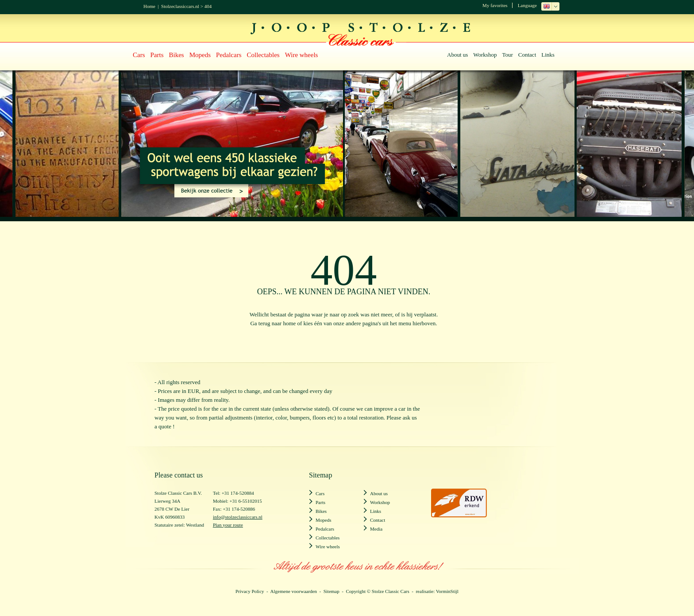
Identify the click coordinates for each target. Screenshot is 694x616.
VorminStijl (447, 591)
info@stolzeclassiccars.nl (238, 517)
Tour (507, 55)
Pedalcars (229, 55)
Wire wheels (302, 55)
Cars (139, 55)
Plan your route (228, 525)
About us (457, 55)
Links (548, 55)
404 (208, 6)
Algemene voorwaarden (294, 591)
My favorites (495, 5)
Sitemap (332, 591)
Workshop (485, 55)
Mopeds (200, 55)
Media (376, 529)
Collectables (263, 55)
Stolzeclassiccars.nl (180, 6)
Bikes (177, 55)
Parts (157, 55)
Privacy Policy (250, 591)
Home (149, 6)
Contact (527, 55)
